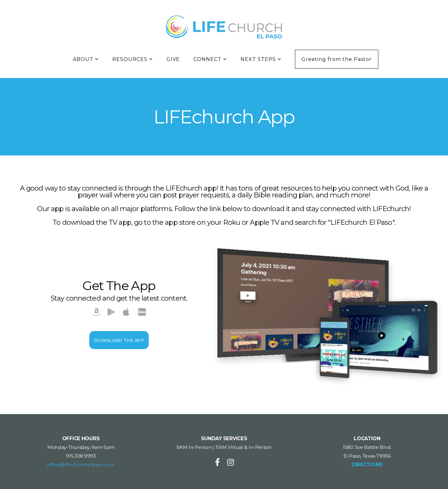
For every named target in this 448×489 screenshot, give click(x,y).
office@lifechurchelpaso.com (81, 465)
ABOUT (86, 59)
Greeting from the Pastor (337, 59)
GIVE (173, 59)
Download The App (119, 340)
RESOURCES (133, 59)
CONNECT (210, 59)
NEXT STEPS (261, 59)
